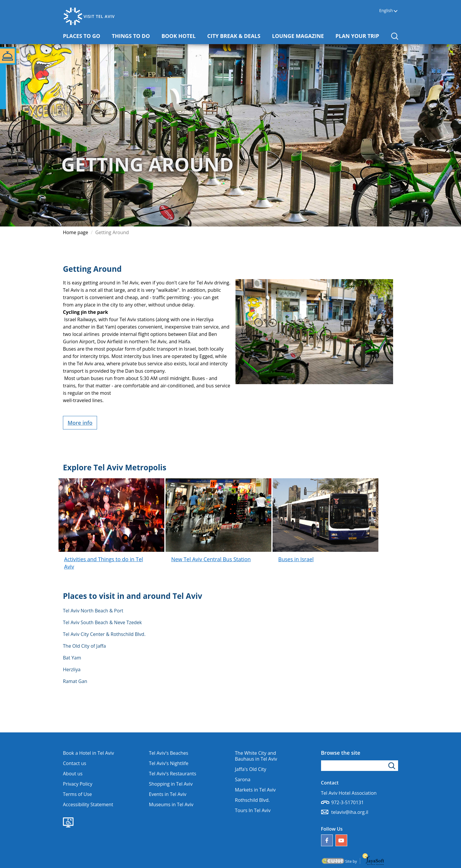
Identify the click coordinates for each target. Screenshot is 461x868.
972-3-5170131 (348, 802)
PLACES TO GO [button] (84, 36)
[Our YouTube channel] (341, 840)
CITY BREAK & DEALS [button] (236, 36)
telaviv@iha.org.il (350, 812)
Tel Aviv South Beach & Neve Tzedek (102, 622)
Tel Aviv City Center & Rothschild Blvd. (104, 634)
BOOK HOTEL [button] (181, 36)
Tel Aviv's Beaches (169, 753)
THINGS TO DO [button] (133, 36)
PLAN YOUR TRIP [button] (360, 36)
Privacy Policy (78, 784)
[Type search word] (360, 766)
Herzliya (72, 669)
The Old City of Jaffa (84, 646)
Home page (76, 232)
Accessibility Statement (88, 804)
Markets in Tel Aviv (255, 790)
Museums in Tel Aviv (171, 804)
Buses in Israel (296, 559)
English (386, 11)
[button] (394, 36)
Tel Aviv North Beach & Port (93, 611)
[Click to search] (393, 766)
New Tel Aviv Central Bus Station (211, 559)
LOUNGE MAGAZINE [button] (300, 36)
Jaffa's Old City (250, 769)
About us (73, 774)
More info (80, 423)
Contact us (75, 763)
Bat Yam (72, 658)
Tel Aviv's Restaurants (173, 774)
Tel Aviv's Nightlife (169, 763)
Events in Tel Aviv (168, 794)
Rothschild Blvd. (252, 800)
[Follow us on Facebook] (327, 840)
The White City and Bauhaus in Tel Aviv (256, 756)
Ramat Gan (75, 681)
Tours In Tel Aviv (253, 810)
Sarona (243, 779)
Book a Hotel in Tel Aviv (88, 753)
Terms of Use (77, 794)
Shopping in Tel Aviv (171, 784)
